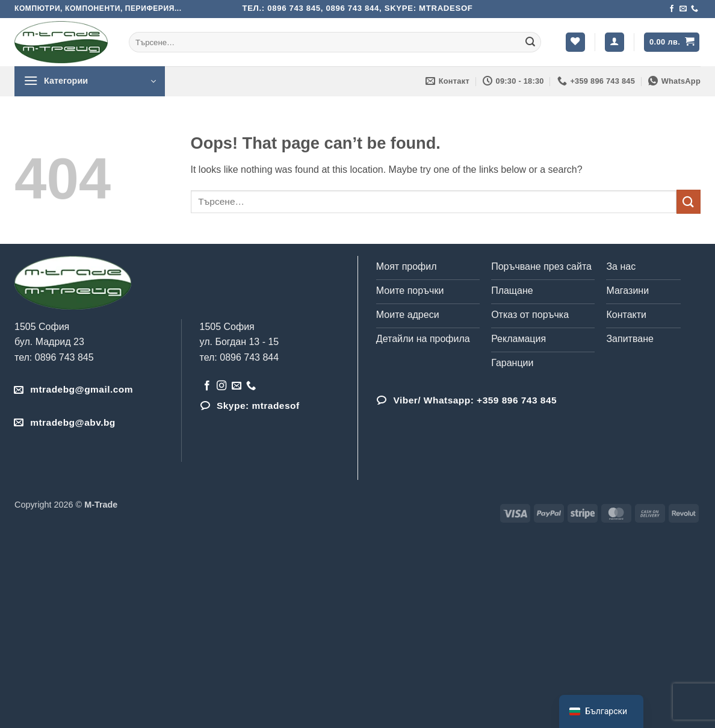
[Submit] (530, 42)
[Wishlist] (575, 42)
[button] (614, 42)
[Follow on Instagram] (221, 386)
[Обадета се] (695, 9)
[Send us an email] (683, 9)
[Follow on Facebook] (672, 9)
